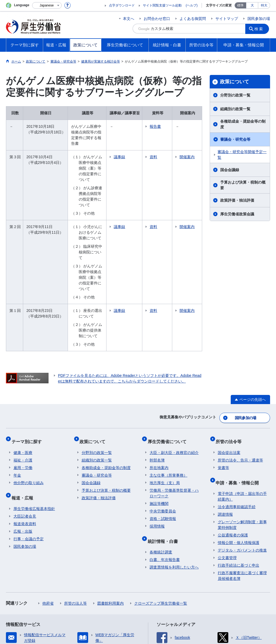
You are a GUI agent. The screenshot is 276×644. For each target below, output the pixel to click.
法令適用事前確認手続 (237, 428)
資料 (170, 146)
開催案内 (193, 148)
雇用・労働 (23, 394)
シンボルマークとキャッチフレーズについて (146, 596)
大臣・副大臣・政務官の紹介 (174, 378)
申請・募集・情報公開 (239, 406)
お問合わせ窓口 (157, 19)
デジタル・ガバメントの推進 (242, 472)
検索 (260, 29)
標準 (240, 5)
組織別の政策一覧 (235, 109)
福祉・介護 (23, 386)
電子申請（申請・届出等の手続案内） (242, 418)
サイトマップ (227, 19)
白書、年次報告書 (165, 481)
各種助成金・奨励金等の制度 (243, 124)
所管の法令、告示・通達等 (240, 386)
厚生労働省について (169, 369)
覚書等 (223, 394)
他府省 (48, 525)
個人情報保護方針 (84, 596)
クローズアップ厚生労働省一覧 (161, 525)
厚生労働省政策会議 (237, 214)
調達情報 (225, 436)
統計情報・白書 (165, 465)
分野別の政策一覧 (235, 95)
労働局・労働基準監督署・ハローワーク (174, 419)
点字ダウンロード (122, 5)
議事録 (136, 146)
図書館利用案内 (111, 525)
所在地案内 (159, 394)
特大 (264, 5)
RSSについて (71, 602)
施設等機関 (159, 429)
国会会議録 (230, 170)
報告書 (172, 126)
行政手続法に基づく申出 (239, 487)
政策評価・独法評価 (237, 200)
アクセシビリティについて (216, 596)
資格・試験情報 (163, 445)
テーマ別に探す (29, 369)
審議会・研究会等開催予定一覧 (242, 155)
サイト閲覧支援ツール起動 (162, 5)
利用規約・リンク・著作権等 (34, 596)
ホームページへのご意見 (113, 602)
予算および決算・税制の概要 (243, 185)
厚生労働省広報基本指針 (34, 430)
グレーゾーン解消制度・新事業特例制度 (242, 446)
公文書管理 (227, 479)
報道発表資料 (25, 445)
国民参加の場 (259, 19)
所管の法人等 (75, 525)
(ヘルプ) (192, 5)
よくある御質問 (193, 19)
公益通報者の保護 (233, 457)
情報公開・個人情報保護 (239, 464)
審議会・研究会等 (235, 139)
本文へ (129, 19)
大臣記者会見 (25, 438)
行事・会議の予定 (29, 460)
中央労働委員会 (163, 437)
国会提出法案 (229, 378)
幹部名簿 (157, 386)
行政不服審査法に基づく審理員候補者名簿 (242, 497)
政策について (234, 82)
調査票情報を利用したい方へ (174, 489)
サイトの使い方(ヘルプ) (30, 602)
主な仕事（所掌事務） (168, 401)
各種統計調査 (161, 474)
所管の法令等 (231, 369)
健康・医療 (23, 378)
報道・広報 (24, 421)
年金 (17, 401)
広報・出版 (23, 453)
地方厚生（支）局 (165, 409)
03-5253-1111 (99, 625)
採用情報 (157, 452)
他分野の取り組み (29, 409)
